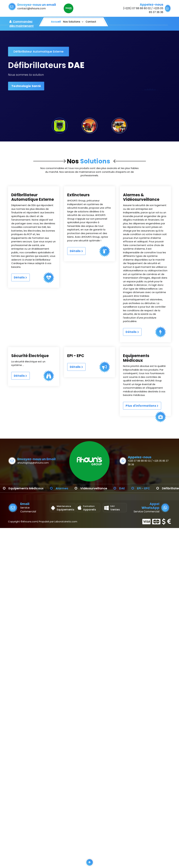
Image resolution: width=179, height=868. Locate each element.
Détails (21, 293)
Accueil (56, 22)
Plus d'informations (142, 417)
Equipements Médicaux (56, 488)
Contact (91, 22)
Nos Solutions (72, 22)
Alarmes (92, 488)
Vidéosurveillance (124, 488)
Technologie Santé (26, 86)
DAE (152, 488)
